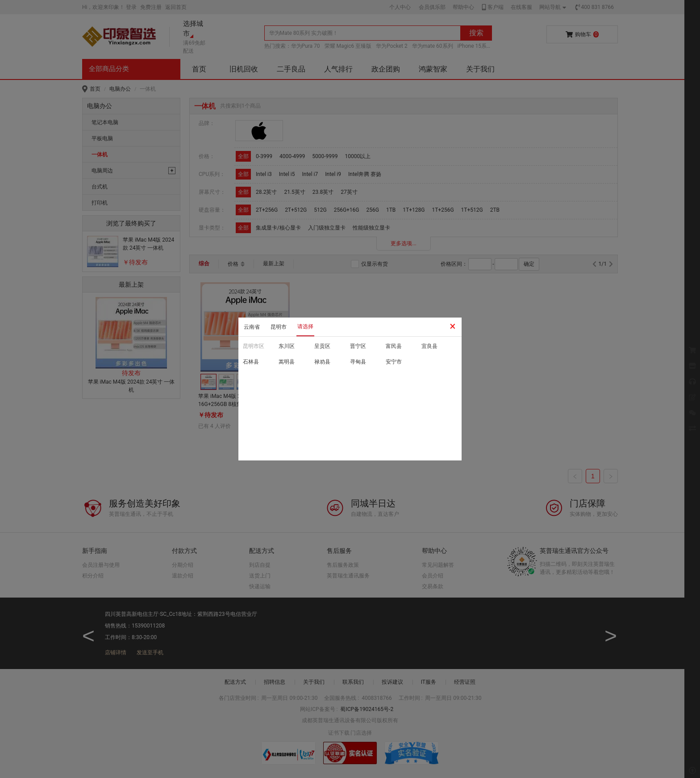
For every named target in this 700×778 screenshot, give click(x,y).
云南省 (252, 327)
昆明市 (279, 327)
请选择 (305, 326)
